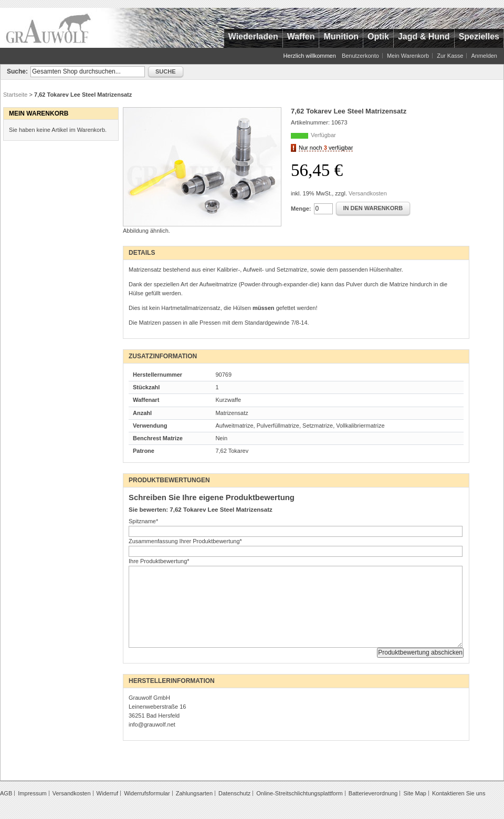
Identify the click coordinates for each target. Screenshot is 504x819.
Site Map (414, 793)
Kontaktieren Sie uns (459, 793)
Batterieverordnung (373, 793)
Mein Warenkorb (408, 56)
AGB (6, 793)
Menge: (301, 209)
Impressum (32, 793)
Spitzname (143, 521)
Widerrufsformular (147, 793)
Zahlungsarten (194, 793)
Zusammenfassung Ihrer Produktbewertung (185, 541)
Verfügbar (323, 135)
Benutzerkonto (360, 56)
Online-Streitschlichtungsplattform (299, 793)
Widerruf (108, 793)
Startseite (15, 95)
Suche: (17, 71)
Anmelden (484, 56)
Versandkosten (368, 193)
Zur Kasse (450, 56)
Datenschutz (234, 793)
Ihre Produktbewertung (159, 561)
